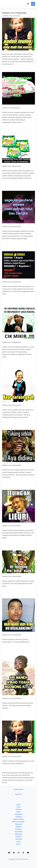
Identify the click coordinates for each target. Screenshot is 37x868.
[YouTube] (28, 853)
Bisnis (19, 812)
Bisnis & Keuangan (18, 822)
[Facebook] (23, 853)
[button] (28, 4)
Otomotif (18, 837)
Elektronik (19, 824)
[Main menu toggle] (33, 4)
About (18, 844)
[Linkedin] (14, 853)
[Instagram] (19, 853)
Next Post (18, 794)
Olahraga (18, 817)
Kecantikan (18, 832)
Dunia (19, 807)
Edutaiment (19, 814)
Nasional (18, 809)
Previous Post (18, 789)
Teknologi (18, 839)
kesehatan (19, 834)
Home (19, 804)
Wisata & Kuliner (19, 819)
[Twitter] (9, 853)
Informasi (18, 829)
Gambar (6, 16)
